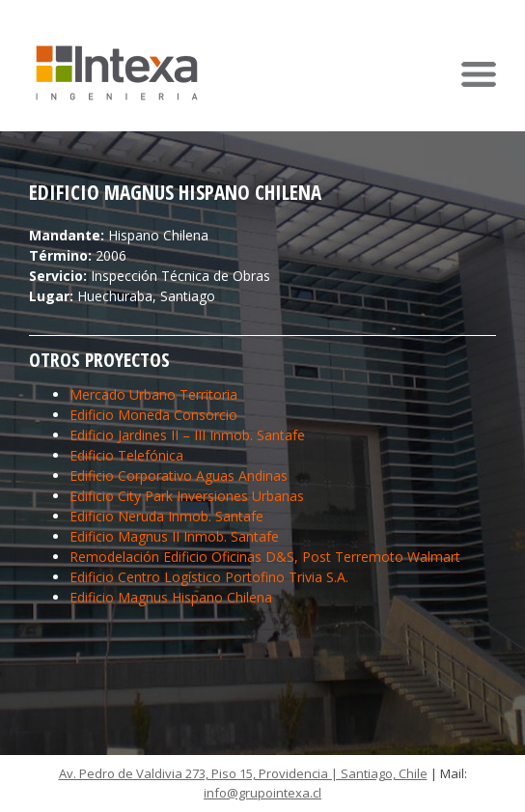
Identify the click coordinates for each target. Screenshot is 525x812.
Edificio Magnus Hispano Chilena (171, 597)
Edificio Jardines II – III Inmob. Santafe (187, 435)
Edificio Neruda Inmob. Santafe (166, 516)
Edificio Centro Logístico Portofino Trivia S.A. (209, 577)
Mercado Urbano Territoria (153, 394)
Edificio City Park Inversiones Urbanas (187, 496)
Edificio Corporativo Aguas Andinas (179, 476)
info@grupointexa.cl (262, 793)
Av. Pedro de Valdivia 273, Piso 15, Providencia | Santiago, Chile (243, 773)
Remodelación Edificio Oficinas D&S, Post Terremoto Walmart (265, 557)
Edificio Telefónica (126, 455)
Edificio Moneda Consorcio (153, 415)
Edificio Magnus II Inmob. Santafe (174, 536)
